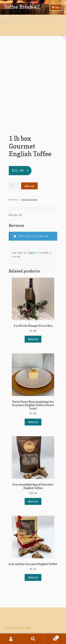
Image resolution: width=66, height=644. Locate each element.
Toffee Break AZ (22, 7)
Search (33, 639)
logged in (33, 253)
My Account (11, 639)
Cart (51, 637)
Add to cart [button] (33, 339)
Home (6, 19)
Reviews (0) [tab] (16, 215)
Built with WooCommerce (17, 632)
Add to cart (29, 186)
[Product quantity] (14, 186)
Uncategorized (19, 19)
